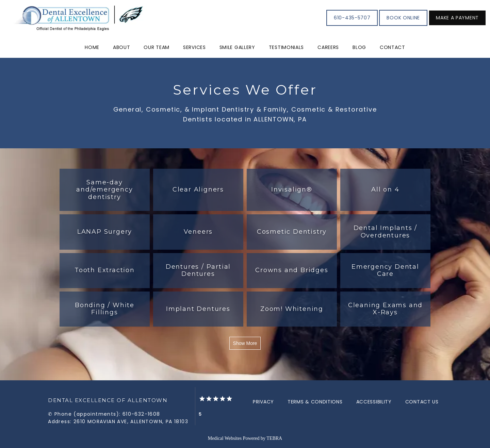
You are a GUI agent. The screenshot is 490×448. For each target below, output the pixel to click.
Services (194, 47)
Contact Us (422, 402)
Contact (393, 47)
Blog (359, 47)
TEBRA (274, 438)
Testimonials (286, 47)
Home (92, 47)
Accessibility (374, 402)
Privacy (263, 402)
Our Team (157, 47)
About (122, 47)
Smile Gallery (237, 47)
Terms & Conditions (315, 402)
